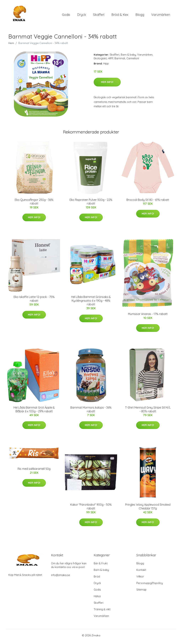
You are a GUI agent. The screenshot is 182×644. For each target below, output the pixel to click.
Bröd (97, 579)
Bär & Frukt (101, 566)
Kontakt (141, 572)
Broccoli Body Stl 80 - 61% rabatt (148, 202)
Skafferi (99, 16)
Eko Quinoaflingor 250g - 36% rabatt (34, 204)
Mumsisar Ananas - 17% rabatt (148, 316)
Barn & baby (128, 57)
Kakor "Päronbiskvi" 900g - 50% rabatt (91, 509)
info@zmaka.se (61, 578)
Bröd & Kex (120, 16)
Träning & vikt (102, 612)
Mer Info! (107, 85)
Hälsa (97, 599)
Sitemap (141, 592)
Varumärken (161, 16)
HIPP (111, 61)
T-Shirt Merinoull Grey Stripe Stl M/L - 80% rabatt (148, 412)
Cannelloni (133, 61)
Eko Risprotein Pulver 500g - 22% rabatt (91, 204)
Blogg (140, 16)
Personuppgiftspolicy (150, 585)
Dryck (82, 16)
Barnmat (120, 61)
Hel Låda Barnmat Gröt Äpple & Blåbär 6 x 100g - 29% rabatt (34, 412)
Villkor (140, 579)
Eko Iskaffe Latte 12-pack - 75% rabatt (34, 301)
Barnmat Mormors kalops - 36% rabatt (91, 412)
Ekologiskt (100, 61)
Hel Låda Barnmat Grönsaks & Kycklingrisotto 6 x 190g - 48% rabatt (91, 303)
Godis (66, 16)
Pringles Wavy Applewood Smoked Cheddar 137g (148, 509)
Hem (11, 46)
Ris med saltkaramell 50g (34, 471)
